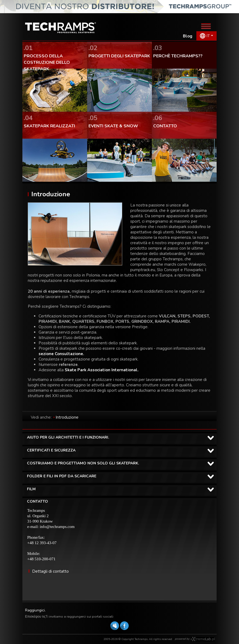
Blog (188, 36)
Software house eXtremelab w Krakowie (203, 639)
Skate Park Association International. (102, 370)
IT (208, 36)
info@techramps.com (57, 527)
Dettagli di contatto (50, 571)
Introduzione (67, 417)
